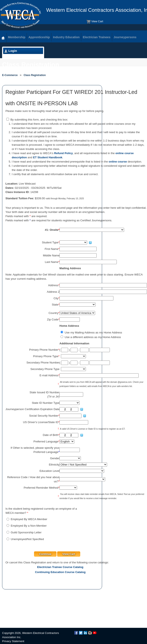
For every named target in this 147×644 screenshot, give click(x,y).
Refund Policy (64, 153)
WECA (20, 15)
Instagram (90, 633)
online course (118, 162)
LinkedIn (85, 633)
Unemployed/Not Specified (27, 539)
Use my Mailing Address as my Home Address (93, 332)
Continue (45, 554)
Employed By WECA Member (29, 519)
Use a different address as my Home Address (93, 337)
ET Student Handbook (48, 157)
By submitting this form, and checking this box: (39, 120)
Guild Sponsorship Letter (26, 532)
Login (13, 51)
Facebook (76, 633)
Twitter (81, 633)
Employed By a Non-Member (29, 526)
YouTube (95, 633)
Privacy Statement (13, 641)
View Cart (95, 22)
